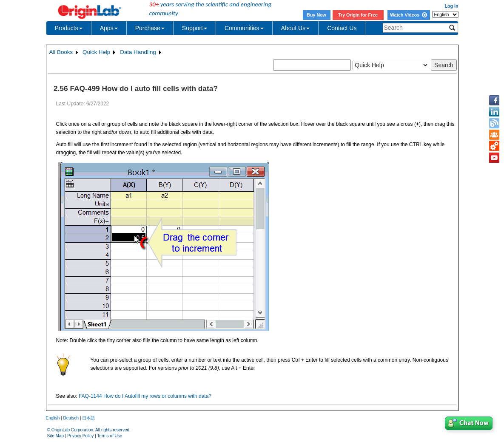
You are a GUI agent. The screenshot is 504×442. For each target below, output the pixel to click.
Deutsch (71, 418)
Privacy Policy (80, 436)
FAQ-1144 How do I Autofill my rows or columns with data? (145, 396)
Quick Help (96, 52)
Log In (452, 6)
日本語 (88, 418)
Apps (109, 28)
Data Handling (138, 52)
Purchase (150, 28)
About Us (296, 28)
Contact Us (342, 28)
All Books (61, 52)
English (53, 418)
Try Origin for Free (358, 15)
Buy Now (316, 15)
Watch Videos (409, 15)
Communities (244, 28)
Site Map (56, 436)
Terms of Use (110, 436)
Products (69, 28)
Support (195, 28)
